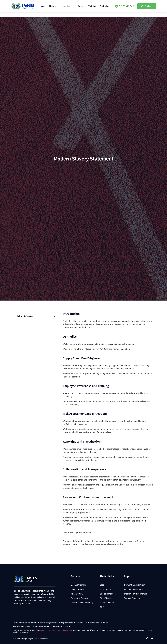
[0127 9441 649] (116, 6)
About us (54, 6)
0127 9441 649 (126, 6)
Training (92, 6)
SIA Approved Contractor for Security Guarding (55, 630)
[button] (54, 316)
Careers (81, 6)
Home (42, 6)
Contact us (105, 6)
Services (69, 6)
